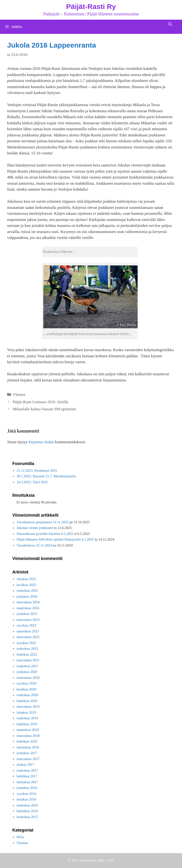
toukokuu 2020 (27, 695)
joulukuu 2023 (27, 614)
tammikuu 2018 (28, 747)
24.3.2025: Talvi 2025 (32, 482)
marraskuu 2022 (28, 637)
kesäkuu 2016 (26, 799)
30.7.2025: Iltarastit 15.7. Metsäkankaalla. (47, 476)
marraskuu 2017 (28, 759)
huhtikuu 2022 (27, 654)
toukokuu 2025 (27, 591)
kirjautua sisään (41, 442)
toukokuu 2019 (27, 718)
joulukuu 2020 (27, 672)
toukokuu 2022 (27, 649)
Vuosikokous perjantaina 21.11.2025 (43, 522)
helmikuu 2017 (27, 782)
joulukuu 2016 (27, 788)
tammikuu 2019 (28, 730)
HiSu (20, 837)
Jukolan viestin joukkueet (35, 528)
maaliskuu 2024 (28, 608)
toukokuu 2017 (27, 770)
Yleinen (19, 395)
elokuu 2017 (25, 765)
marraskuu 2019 (28, 707)
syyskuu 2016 (26, 794)
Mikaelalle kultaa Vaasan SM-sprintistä (44, 409)
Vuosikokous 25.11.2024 (34, 545)
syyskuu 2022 (26, 643)
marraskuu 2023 (28, 620)
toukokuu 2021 (27, 666)
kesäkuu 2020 (26, 689)
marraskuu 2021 (28, 660)
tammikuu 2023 (28, 631)
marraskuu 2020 (28, 678)
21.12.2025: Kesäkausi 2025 (37, 470)
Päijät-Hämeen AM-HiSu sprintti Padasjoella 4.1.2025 (55, 539)
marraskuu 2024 (28, 602)
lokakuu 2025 (26, 579)
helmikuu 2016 (27, 811)
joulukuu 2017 (27, 753)
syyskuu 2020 (26, 683)
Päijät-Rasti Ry (91, 7)
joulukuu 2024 (27, 596)
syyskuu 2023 (26, 625)
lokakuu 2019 (26, 712)
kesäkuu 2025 (26, 585)
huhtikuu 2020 (27, 701)
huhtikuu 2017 (27, 776)
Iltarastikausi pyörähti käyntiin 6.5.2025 (45, 534)
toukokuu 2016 (27, 805)
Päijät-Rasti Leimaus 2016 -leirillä (40, 402)
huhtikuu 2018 (27, 741)
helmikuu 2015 (27, 817)
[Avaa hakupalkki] (170, 24)
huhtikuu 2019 (27, 724)
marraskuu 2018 (28, 736)
